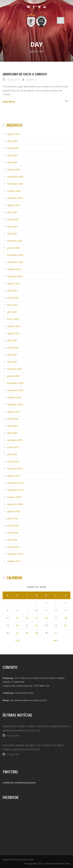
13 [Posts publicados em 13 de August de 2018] (17, 618)
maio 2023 (12, 226)
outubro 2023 (14, 191)
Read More (9, 102)
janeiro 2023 (13, 248)
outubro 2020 (14, 397)
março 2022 (13, 319)
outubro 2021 (14, 326)
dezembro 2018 (15, 483)
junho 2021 (13, 348)
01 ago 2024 (13, 754)
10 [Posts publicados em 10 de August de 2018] (56, 610)
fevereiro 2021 (15, 369)
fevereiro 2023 (15, 241)
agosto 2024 (13, 134)
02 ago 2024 (13, 735)
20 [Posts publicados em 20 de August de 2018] (17, 625)
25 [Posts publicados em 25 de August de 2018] (66, 625)
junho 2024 (13, 148)
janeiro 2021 (13, 376)
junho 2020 (13, 419)
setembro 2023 (15, 198)
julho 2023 (12, 212)
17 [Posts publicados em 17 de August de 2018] (56, 618)
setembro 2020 (15, 404)
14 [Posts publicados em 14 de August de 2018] (27, 618)
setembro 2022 (15, 276)
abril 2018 (12, 540)
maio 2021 (12, 355)
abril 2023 (12, 234)
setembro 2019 (15, 440)
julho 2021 (12, 340)
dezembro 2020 (15, 383)
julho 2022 (12, 291)
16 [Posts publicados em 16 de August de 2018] (46, 618)
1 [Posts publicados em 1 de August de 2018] (36, 603)
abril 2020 (12, 433)
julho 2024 (12, 141)
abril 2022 (12, 312)
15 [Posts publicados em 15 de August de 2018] (36, 618)
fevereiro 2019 (15, 469)
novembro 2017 (15, 554)
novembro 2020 (15, 390)
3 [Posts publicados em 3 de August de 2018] (56, 603)
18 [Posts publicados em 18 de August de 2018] (66, 618)
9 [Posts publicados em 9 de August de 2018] (46, 610)
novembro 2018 (15, 490)
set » (56, 640)
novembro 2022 (15, 262)
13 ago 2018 (13, 80)
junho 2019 (13, 447)
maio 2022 (12, 305)
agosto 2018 (13, 511)
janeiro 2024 (13, 170)
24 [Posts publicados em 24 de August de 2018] (56, 625)
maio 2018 (12, 533)
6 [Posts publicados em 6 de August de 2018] (17, 610)
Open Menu (61, 20)
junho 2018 (13, 526)
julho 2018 (12, 518)
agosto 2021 (13, 333)
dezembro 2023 (15, 177)
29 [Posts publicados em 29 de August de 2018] (36, 633)
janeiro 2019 (13, 476)
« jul (17, 640)
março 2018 (13, 547)
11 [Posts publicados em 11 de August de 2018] (66, 610)
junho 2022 (13, 298)
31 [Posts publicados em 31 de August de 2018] (56, 633)
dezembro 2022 (15, 255)
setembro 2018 (15, 504)
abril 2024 (12, 162)
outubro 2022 (14, 269)
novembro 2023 (15, 184)
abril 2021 (12, 362)
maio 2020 (12, 426)
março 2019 (13, 461)
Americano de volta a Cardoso (25, 74)
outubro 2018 (14, 497)
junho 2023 (13, 219)
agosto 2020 (13, 412)
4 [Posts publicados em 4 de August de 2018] (66, 603)
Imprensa (31, 80)
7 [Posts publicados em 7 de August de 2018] (27, 610)
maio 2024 (12, 155)
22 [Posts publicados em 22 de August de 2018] (36, 625)
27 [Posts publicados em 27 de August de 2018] (17, 633)
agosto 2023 (13, 205)
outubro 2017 (14, 561)
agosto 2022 (13, 283)
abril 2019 (12, 454)
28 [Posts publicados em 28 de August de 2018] (27, 633)
